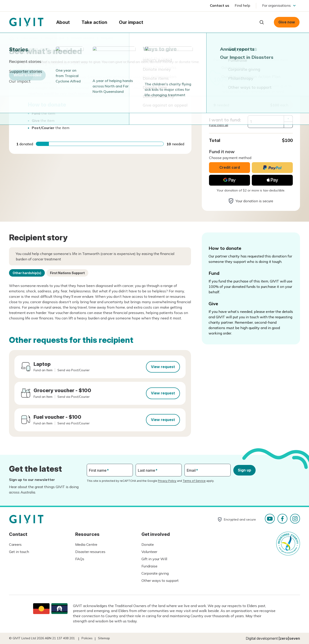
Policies (87, 638)
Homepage (26, 22)
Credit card (230, 167)
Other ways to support (160, 580)
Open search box (262, 22)
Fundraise (149, 566)
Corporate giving (155, 573)
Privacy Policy (167, 481)
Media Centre (86, 544)
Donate (148, 544)
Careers (15, 544)
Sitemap (104, 638)
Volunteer (149, 552)
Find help (242, 5)
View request (163, 367)
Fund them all (219, 125)
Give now (287, 22)
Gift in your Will (154, 559)
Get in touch (19, 552)
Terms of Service (194, 481)
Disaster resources (90, 552)
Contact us (220, 5)
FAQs (80, 559)
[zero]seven (289, 638)
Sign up (244, 470)
